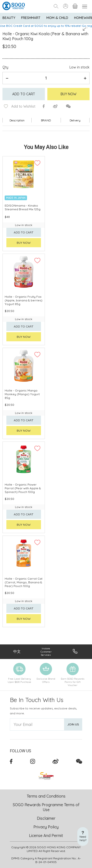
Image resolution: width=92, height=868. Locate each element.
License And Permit (46, 835)
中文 (17, 651)
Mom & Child (57, 18)
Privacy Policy (46, 827)
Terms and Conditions (46, 796)
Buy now (24, 243)
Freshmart (31, 18)
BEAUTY (9, 18)
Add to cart (24, 94)
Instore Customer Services (46, 652)
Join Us (73, 724)
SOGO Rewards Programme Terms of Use (46, 807)
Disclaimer (46, 818)
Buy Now (68, 94)
